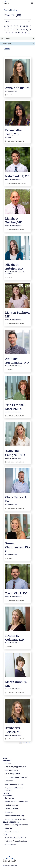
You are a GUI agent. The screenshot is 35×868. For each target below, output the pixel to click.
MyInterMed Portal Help (15, 816)
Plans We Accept (12, 832)
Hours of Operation (13, 774)
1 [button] (21, 743)
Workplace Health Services (16, 819)
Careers (8, 763)
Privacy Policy (10, 844)
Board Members (11, 770)
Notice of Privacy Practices (16, 841)
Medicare (9, 828)
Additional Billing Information (16, 825)
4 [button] (30, 743)
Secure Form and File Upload (16, 802)
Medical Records (11, 805)
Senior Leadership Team (14, 784)
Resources (9, 812)
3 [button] (27, 743)
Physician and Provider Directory (14, 789)
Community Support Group (15, 767)
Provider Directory (10, 10)
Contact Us (9, 798)
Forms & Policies (11, 809)
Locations (9, 781)
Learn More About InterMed (16, 777)
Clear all (7, 49)
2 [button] (24, 743)
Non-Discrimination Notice (15, 837)
